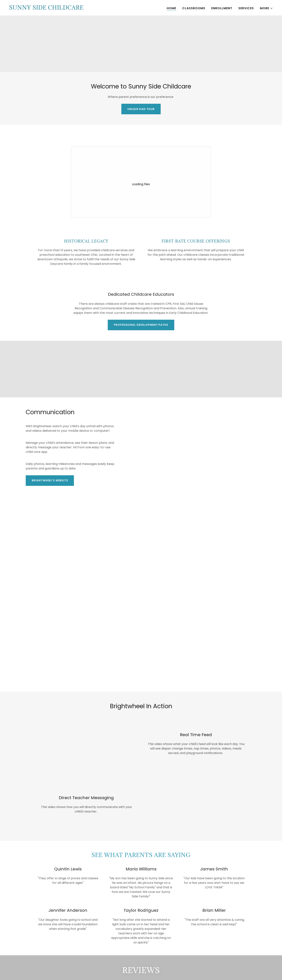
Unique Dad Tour (141, 109)
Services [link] (246, 8)
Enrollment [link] (222, 8)
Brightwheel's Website (50, 480)
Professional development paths (141, 325)
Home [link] (171, 8)
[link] (46, 9)
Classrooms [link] (194, 8)
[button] (266, 8)
